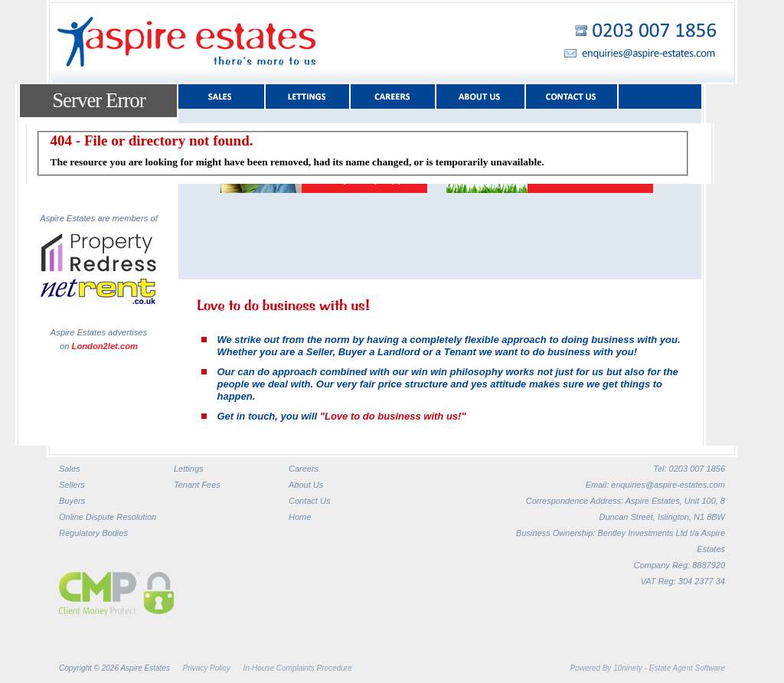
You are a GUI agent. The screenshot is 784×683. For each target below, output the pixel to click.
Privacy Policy (207, 668)
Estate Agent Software (687, 668)
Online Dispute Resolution (108, 517)
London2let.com (105, 346)
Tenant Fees (197, 485)
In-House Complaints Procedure (297, 668)
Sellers (72, 485)
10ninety (628, 668)
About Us (306, 485)
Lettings (189, 469)
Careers (304, 469)
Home (300, 517)
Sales (70, 469)
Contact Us (309, 501)
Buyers (72, 501)
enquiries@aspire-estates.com (668, 485)
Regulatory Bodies (93, 533)
